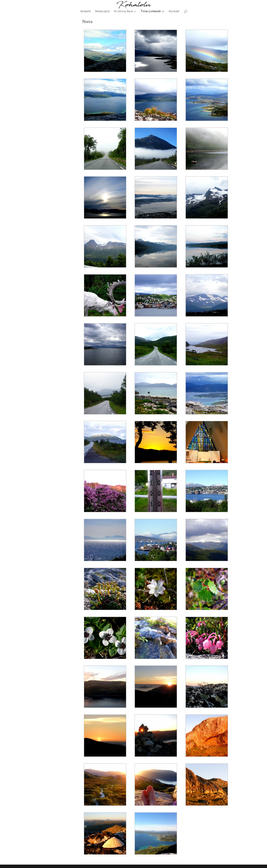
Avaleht (86, 12)
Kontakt (174, 12)
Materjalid (102, 12)
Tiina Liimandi (151, 12)
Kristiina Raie (123, 12)
